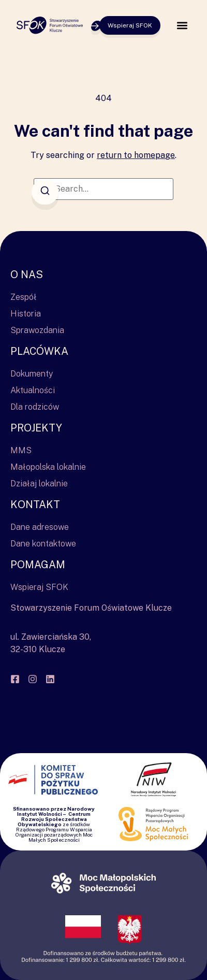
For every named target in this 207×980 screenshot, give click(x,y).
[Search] (45, 192)
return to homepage (136, 155)
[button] (182, 26)
